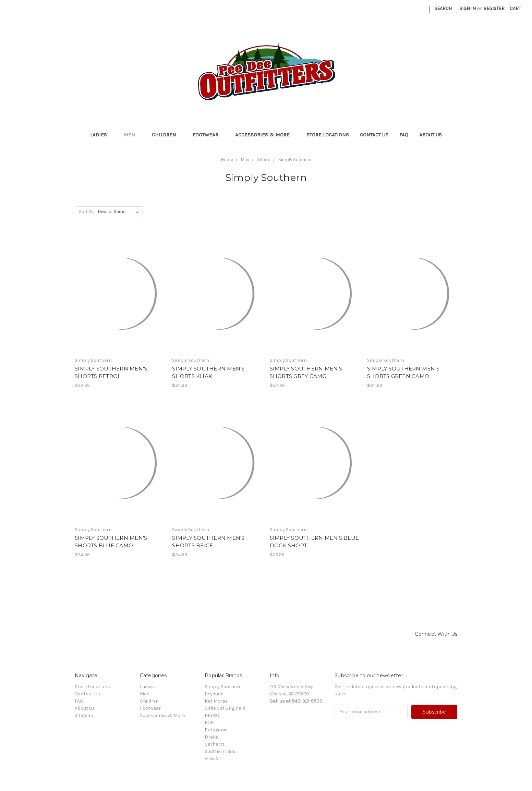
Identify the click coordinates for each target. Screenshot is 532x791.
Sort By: (87, 212)
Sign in (468, 8)
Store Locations (328, 135)
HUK (209, 723)
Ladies (101, 135)
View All (213, 759)
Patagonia (216, 730)
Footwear (208, 135)
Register (494, 8)
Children (167, 135)
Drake (211, 737)
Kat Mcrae (216, 701)
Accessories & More (265, 135)
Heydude (214, 694)
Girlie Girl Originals (225, 708)
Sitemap (84, 715)
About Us (431, 135)
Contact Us (374, 135)
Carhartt (215, 744)
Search (443, 8)
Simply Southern (223, 687)
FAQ (404, 135)
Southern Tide (220, 751)
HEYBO (212, 715)
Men (132, 135)
